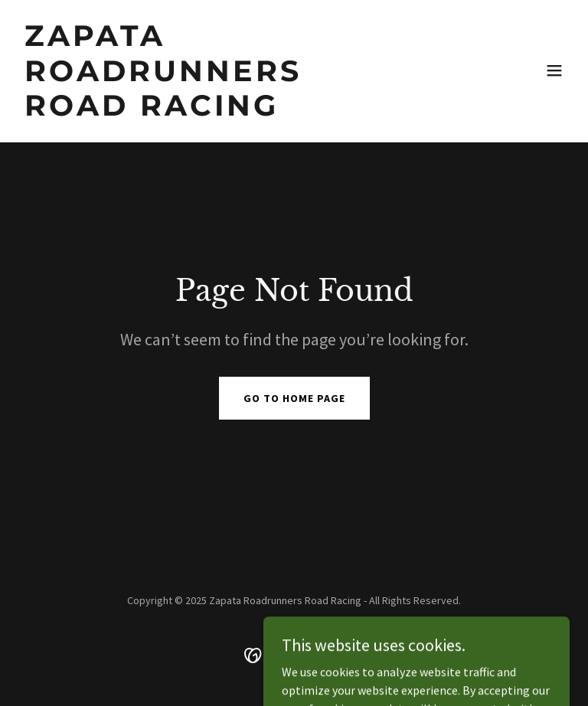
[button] (554, 70)
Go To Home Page (294, 398)
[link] (211, 111)
